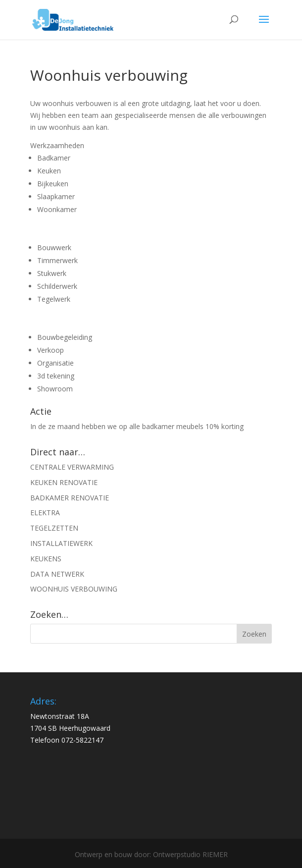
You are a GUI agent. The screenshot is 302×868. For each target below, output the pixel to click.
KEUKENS (46, 559)
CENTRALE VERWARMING (72, 467)
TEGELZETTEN (54, 528)
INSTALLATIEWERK (61, 543)
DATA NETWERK (57, 574)
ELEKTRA (45, 513)
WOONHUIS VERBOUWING (74, 589)
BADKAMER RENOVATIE (70, 498)
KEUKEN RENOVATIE (64, 482)
